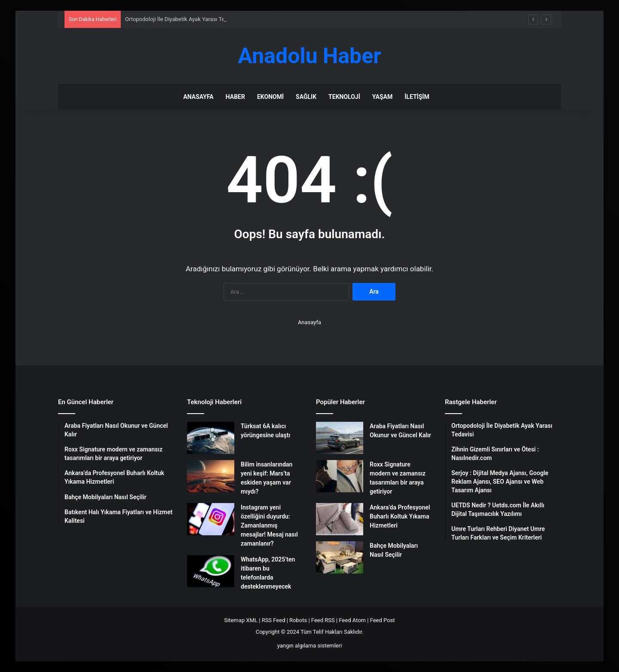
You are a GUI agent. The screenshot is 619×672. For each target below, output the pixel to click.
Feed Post (383, 620)
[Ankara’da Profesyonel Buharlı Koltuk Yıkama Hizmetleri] (340, 519)
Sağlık (306, 97)
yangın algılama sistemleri (310, 646)
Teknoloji (344, 97)
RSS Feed (274, 620)
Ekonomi (270, 97)
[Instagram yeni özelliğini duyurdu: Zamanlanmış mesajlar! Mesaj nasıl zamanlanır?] (211, 519)
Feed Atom (352, 620)
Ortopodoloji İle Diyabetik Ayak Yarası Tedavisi (182, 19)
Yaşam (382, 97)
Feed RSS (323, 620)
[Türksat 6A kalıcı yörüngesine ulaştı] (211, 438)
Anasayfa (198, 97)
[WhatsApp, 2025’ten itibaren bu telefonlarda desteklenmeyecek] (211, 571)
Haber (235, 97)
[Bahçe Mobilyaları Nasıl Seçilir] (340, 557)
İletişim (417, 97)
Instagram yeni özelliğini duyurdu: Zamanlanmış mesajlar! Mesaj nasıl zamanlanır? (269, 525)
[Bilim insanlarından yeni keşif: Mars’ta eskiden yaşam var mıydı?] (211, 476)
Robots (298, 620)
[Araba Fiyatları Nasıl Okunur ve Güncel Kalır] (340, 438)
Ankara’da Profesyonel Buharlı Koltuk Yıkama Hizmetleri (400, 516)
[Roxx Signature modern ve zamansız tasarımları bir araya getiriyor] (340, 476)
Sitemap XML (241, 620)
